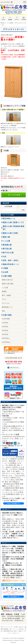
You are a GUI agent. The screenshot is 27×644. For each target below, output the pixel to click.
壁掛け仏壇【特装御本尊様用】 (14, 228)
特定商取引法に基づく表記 (13, 631)
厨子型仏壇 (7, 249)
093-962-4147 (8, 620)
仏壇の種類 (7, 276)
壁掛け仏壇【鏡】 (8, 284)
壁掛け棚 (6, 237)
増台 (4, 311)
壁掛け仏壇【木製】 (11, 233)
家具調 (4, 291)
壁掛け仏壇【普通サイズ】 (14, 222)
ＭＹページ (13, 629)
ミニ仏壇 (6, 241)
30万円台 (5, 330)
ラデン (4, 299)
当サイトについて (7, 627)
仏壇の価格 (7, 315)
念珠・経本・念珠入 (11, 260)
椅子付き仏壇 (8, 253)
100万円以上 (6, 342)
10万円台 (5, 323)
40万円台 (5, 334)
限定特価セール (9, 219)
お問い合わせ (19, 627)
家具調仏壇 (7, 245)
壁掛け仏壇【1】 (8, 280)
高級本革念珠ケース (11, 264)
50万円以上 (6, 338)
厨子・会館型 (7, 295)
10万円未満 (6, 319)
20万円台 (5, 327)
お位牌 (5, 272)
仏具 (5, 257)
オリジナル (6, 303)
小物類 (5, 268)
